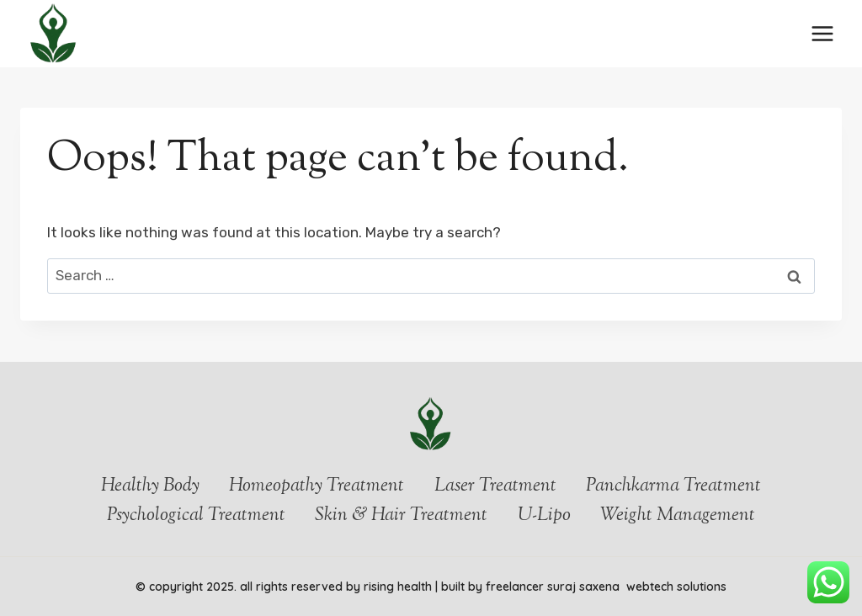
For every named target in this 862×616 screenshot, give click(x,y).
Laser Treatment (495, 486)
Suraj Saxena (585, 587)
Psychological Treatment (196, 516)
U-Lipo (544, 516)
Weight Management (678, 516)
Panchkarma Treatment (673, 486)
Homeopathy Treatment (317, 486)
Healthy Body (150, 486)
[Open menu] (822, 33)
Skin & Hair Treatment (401, 516)
